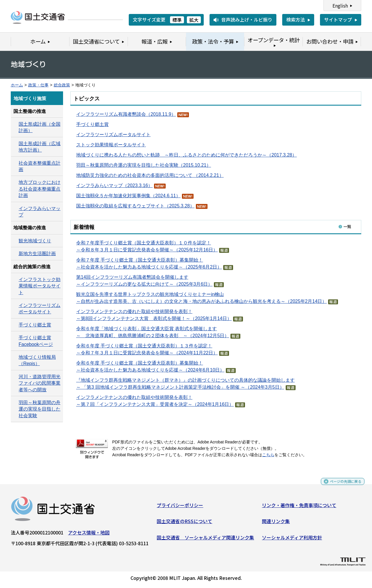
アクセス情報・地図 (89, 534)
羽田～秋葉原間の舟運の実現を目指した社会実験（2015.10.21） (144, 165)
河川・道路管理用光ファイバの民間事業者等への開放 (40, 383)
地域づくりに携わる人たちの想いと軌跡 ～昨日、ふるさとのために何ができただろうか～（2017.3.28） (186, 155)
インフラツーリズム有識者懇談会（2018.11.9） (126, 114)
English (340, 6)
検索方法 (296, 19)
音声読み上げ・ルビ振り (247, 19)
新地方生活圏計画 (37, 254)
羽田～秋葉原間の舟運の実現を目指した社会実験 (40, 409)
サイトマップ (338, 19)
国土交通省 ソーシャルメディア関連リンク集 (205, 540)
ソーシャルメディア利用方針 (292, 540)
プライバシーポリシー (180, 507)
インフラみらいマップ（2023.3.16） (114, 185)
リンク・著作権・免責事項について (299, 507)
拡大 (194, 20)
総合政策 (62, 85)
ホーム (17, 85)
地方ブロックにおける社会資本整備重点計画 (40, 189)
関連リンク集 (276, 523)
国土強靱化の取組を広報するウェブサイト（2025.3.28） (135, 206)
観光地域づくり (35, 241)
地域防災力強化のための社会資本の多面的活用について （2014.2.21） (150, 175)
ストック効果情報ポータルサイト (111, 145)
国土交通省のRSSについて (184, 523)
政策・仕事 (38, 85)
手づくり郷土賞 (92, 124)
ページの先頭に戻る (341, 486)
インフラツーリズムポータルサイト (113, 135)
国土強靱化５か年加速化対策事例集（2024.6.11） (128, 196)
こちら (268, 455)
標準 (177, 20)
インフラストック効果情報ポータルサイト (40, 286)
